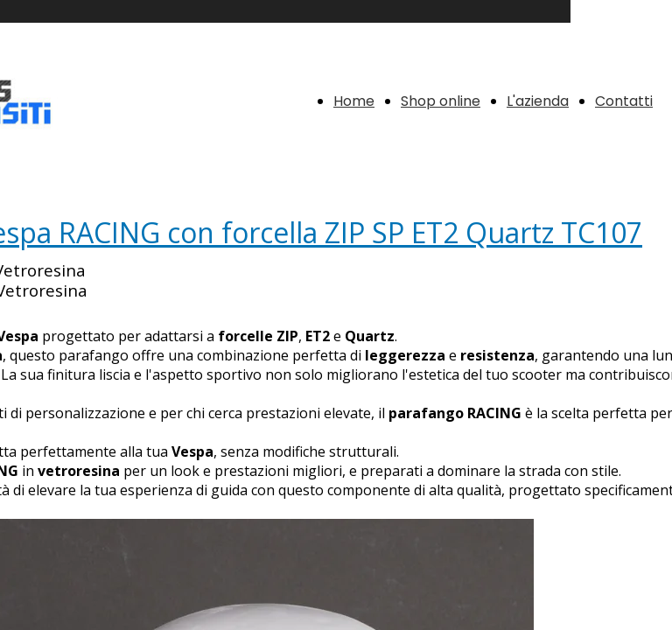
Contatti (624, 101)
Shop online (441, 101)
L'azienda (538, 101)
